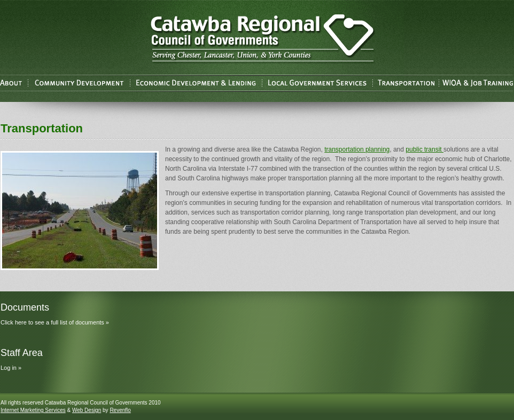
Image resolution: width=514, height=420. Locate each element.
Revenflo (120, 410)
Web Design (87, 410)
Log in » (11, 368)
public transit (425, 149)
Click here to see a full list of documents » (55, 322)
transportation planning (357, 149)
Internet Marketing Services (33, 410)
